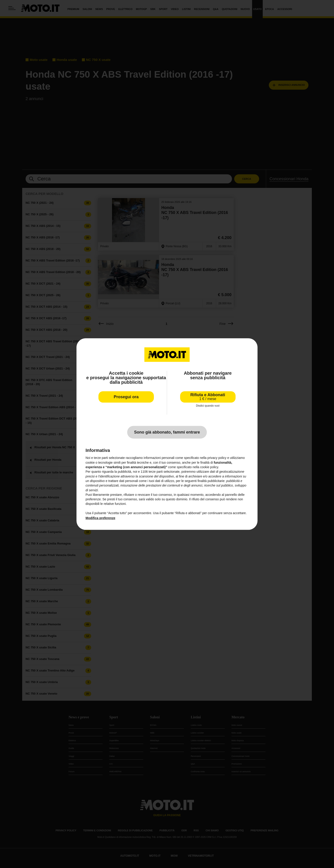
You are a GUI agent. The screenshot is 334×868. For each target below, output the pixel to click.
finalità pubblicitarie (211, 481)
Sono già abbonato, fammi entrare (167, 432)
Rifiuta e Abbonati (208, 397)
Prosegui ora (126, 397)
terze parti (156, 472)
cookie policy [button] (209, 467)
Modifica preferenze (100, 518)
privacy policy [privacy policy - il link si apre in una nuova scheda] (217, 458)
